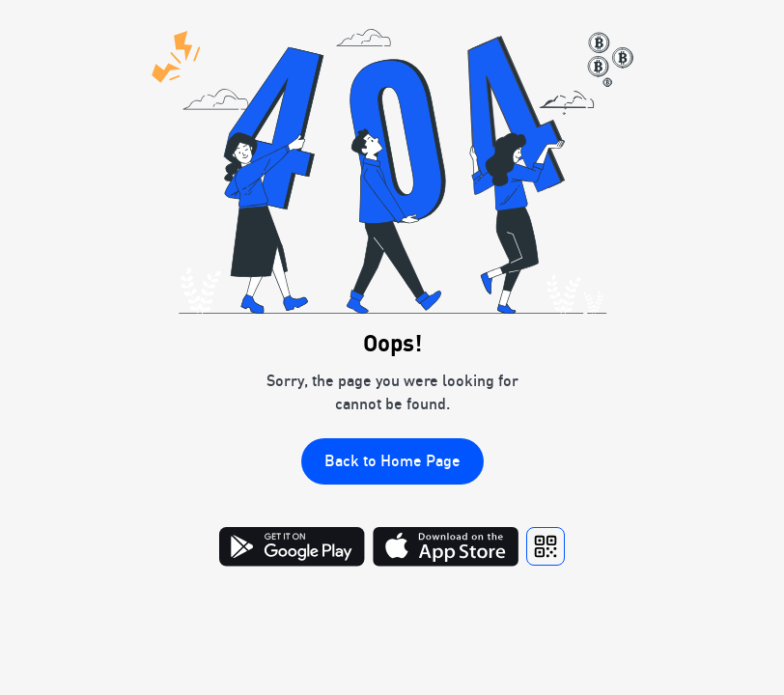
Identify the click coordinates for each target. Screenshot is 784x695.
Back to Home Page (392, 460)
